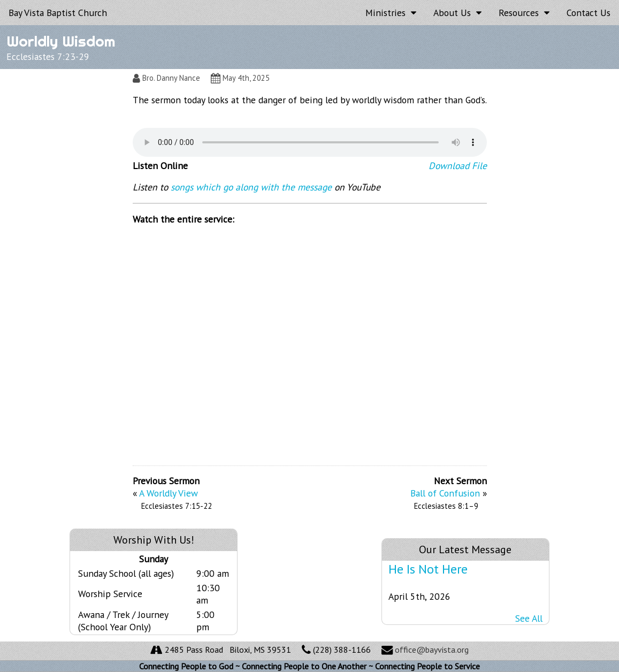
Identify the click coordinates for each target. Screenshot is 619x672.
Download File (458, 166)
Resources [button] (524, 13)
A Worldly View (169, 493)
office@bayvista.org (432, 650)
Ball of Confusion (445, 493)
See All (529, 618)
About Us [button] (457, 13)
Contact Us (589, 13)
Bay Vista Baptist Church (58, 13)
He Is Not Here (428, 569)
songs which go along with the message (251, 187)
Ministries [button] (391, 13)
